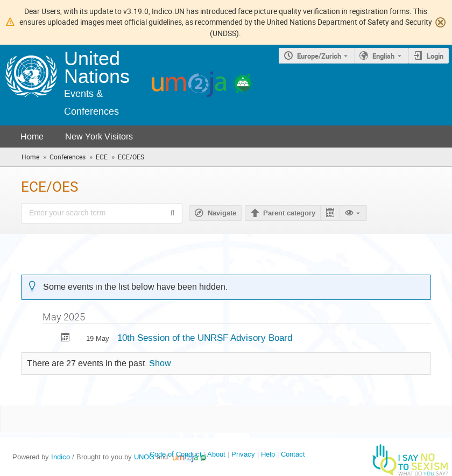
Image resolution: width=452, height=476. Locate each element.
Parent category (289, 213)
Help (268, 454)
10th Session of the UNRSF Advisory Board (205, 338)
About (216, 454)
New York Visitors (99, 136)
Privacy (243, 454)
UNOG (144, 457)
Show (160, 363)
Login (435, 56)
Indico (61, 457)
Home (32, 136)
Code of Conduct (176, 454)
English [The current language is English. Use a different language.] (383, 56)
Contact (293, 454)
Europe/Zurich (319, 56)
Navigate (222, 213)
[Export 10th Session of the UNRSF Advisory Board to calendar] (66, 338)
